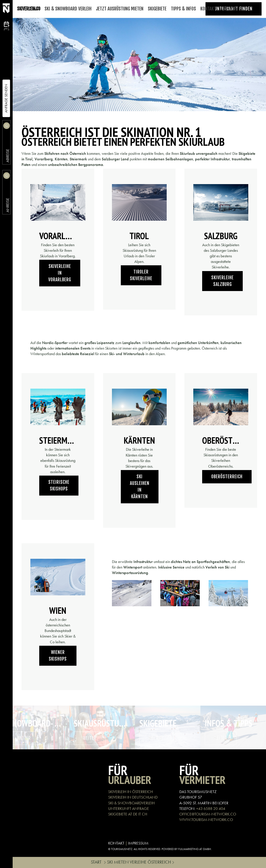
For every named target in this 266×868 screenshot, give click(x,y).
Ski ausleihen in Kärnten (140, 487)
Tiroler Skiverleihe (141, 275)
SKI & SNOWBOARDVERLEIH (131, 803)
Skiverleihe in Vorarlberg (60, 273)
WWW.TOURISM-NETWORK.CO (206, 820)
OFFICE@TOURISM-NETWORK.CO (208, 814)
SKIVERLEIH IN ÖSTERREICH (131, 792)
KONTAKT (116, 843)
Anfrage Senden (6, 98)
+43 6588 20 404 (211, 808)
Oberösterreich (227, 477)
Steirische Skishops (59, 485)
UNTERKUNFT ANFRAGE (129, 808)
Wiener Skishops (58, 656)
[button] (132, 593)
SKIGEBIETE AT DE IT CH (128, 814)
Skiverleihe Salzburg (222, 281)
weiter (24, 738)
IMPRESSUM (138, 843)
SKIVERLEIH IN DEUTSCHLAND (133, 797)
